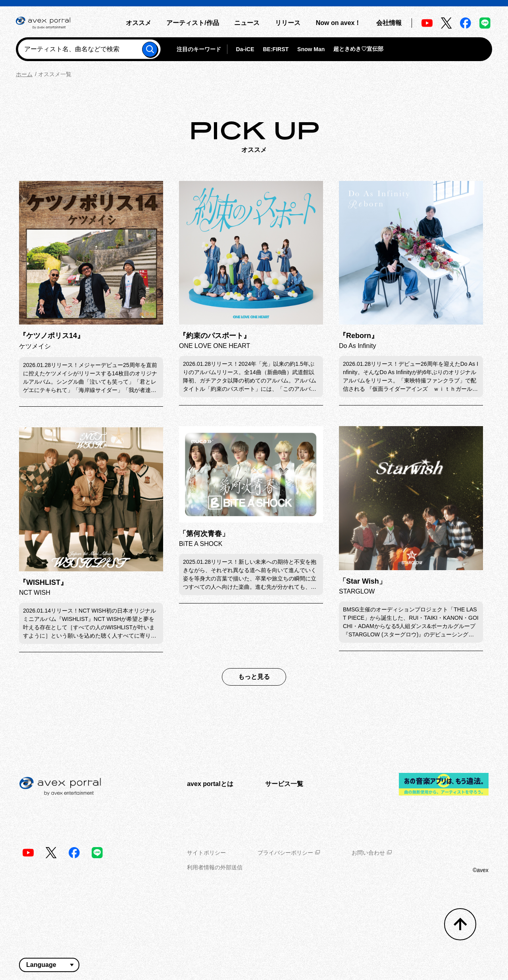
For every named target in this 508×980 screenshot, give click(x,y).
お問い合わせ (372, 853)
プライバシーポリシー (289, 853)
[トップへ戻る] (460, 924)
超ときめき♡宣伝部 (358, 49)
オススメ (139, 23)
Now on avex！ (339, 23)
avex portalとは (210, 784)
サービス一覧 (284, 784)
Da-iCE (245, 49)
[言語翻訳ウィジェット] (49, 965)
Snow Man (311, 49)
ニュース (247, 23)
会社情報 (389, 23)
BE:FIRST (276, 49)
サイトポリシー (206, 853)
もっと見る (254, 677)
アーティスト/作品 (192, 23)
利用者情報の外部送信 (215, 867)
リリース (288, 23)
